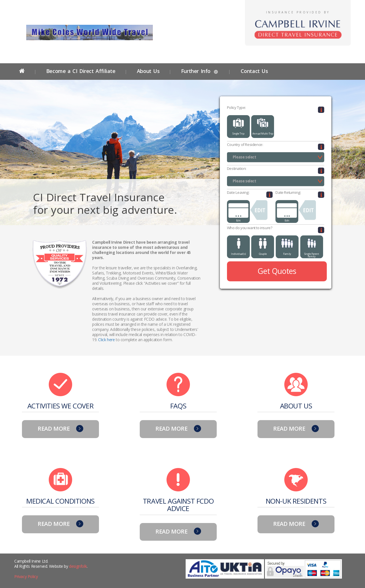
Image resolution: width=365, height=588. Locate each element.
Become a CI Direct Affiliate (81, 71)
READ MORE (60, 429)
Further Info (196, 71)
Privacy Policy (26, 576)
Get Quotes (277, 271)
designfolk (78, 566)
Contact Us (253, 71)
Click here (106, 340)
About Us (148, 71)
